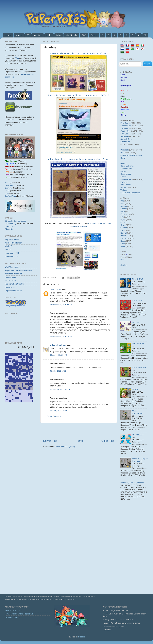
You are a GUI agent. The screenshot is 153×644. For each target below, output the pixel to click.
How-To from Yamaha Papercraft (19, 614)
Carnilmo (9, 188)
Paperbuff (125, 110)
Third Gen (125, 128)
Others (123, 115)
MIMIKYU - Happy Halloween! (140, 460)
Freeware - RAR (12, 253)
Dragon (124, 206)
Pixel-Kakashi (126, 99)
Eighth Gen (125, 142)
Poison (123, 236)
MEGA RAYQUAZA (137, 412)
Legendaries (126, 179)
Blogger (82, 637)
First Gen (124, 123)
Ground (124, 228)
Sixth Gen (125, 136)
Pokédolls (125, 150)
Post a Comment (54, 416)
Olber (7, 191)
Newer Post (50, 441)
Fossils (123, 177)
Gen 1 (94, 35)
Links (49, 35)
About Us (9, 229)
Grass (123, 225)
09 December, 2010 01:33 (61, 337)
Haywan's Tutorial (12, 617)
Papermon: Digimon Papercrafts (19, 270)
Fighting (124, 214)
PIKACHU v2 (138, 279)
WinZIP (8, 250)
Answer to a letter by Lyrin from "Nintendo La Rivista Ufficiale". (79, 53)
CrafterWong (10, 196)
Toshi (7, 183)
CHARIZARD (138, 301)
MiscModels (71, 35)
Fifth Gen (124, 134)
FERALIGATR (138, 435)
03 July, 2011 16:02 (58, 371)
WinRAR (9, 246)
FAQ (84, 35)
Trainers (124, 190)
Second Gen (126, 126)
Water (123, 246)
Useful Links (10, 226)
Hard (122, 80)
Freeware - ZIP (11, 256)
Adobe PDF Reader (13, 243)
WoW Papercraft (12, 267)
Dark (122, 204)
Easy (123, 75)
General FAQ (11, 224)
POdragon (125, 104)
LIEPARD (136, 322)
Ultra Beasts (126, 185)
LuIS (7, 193)
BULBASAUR (138, 344)
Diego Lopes (55, 289)
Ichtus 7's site (11, 280)
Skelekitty (125, 107)
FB (28, 35)
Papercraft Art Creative (15, 284)
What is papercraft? (13, 610)
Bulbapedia (10, 287)
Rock (123, 241)
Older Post (108, 441)
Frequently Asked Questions (132, 483)
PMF (122, 102)
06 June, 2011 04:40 (58, 355)
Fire (122, 217)
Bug (122, 201)
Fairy (123, 211)
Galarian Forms (127, 166)
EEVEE (135, 389)
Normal (124, 233)
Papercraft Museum (13, 291)
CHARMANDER (139, 368)
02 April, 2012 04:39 (58, 411)
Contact (38, 35)
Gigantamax (126, 174)
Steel (123, 244)
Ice (122, 230)
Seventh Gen (126, 139)
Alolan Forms (126, 169)
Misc (59, 35)
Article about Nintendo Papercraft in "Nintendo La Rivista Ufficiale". (79, 159)
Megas (123, 171)
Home (8, 35)
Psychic (124, 238)
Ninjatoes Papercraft (14, 274)
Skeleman (9, 185)
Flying (123, 220)
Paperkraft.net (11, 277)
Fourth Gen (125, 131)
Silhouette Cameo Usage (16, 221)
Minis (123, 153)
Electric (124, 209)
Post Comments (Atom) (65, 447)
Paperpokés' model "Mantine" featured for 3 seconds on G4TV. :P (79, 95)
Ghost (123, 222)
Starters (124, 163)
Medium (124, 77)
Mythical (124, 182)
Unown (123, 187)
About (19, 35)
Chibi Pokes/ (126, 155)
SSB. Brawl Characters (130, 193)
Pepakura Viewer (12, 239)
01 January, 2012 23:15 (60, 389)
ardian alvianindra (58, 345)
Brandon (124, 91)
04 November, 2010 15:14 (61, 305)
